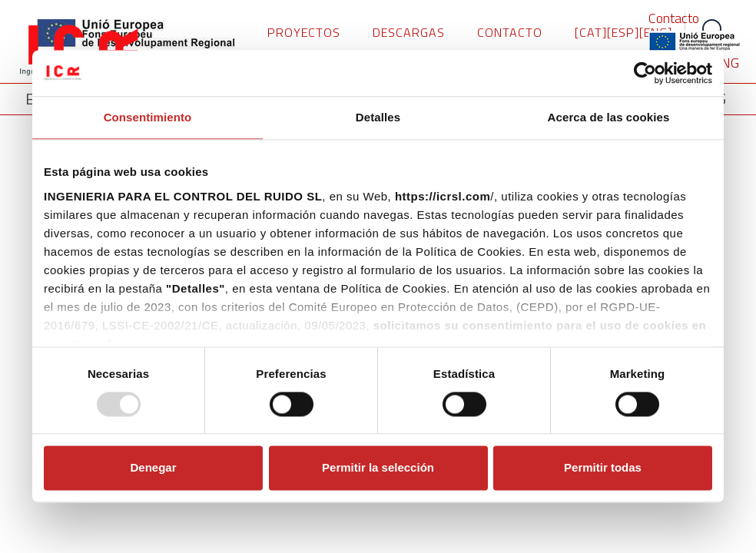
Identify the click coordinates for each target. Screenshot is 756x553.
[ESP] (623, 32)
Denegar (153, 468)
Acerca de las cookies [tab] (609, 117)
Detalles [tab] (378, 117)
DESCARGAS (409, 32)
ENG (726, 63)
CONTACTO (510, 32)
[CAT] (591, 32)
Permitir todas (603, 468)
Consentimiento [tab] (148, 117)
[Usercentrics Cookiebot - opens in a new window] (645, 73)
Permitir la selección (378, 468)
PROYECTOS (304, 32)
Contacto (674, 18)
